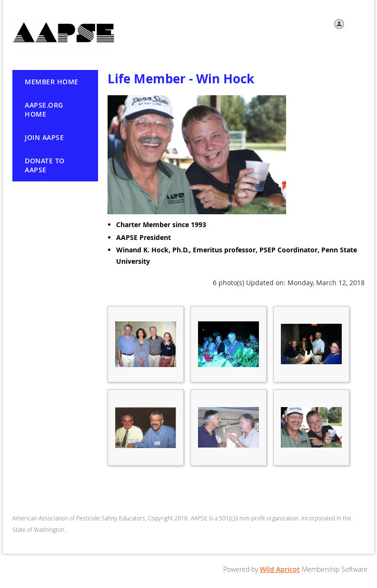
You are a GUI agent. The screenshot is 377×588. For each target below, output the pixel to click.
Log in (356, 23)
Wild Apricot (280, 569)
